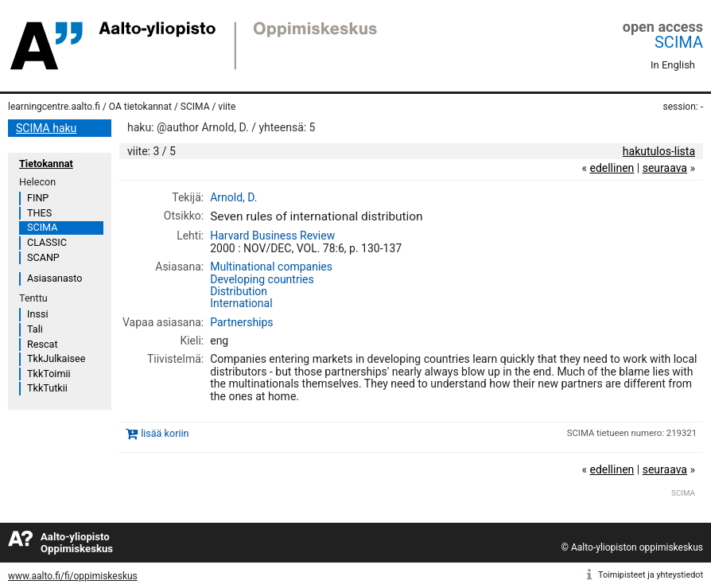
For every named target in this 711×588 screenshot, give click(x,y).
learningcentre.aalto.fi (54, 107)
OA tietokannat (140, 107)
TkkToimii (49, 374)
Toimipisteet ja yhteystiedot (651, 575)
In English (673, 65)
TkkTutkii (47, 388)
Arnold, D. (233, 197)
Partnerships (241, 322)
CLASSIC (47, 242)
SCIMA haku (46, 128)
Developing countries (262, 279)
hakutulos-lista (659, 151)
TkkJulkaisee (56, 358)
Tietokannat (46, 164)
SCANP (43, 257)
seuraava (665, 168)
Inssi (37, 314)
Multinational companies (271, 267)
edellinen (612, 168)
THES (39, 213)
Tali (35, 329)
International (241, 303)
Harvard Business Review (272, 236)
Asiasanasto (54, 278)
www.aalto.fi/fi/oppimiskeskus (73, 576)
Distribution (239, 291)
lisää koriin (165, 433)
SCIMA (679, 42)
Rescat (43, 344)
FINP (38, 198)
